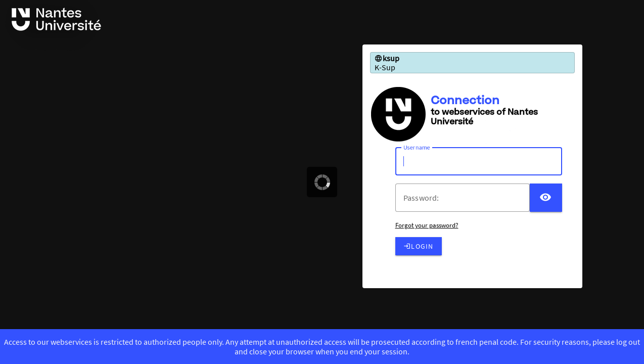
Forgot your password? (427, 225)
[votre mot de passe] (467, 198)
